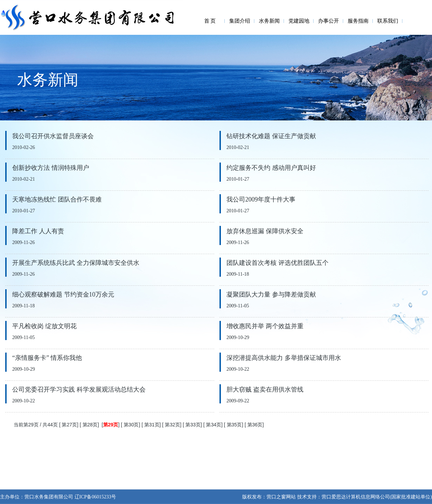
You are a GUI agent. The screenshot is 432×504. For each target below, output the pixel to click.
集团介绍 (240, 21)
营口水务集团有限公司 (49, 497)
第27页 (69, 425)
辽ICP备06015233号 (95, 497)
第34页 (214, 425)
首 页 (210, 21)
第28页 (90, 425)
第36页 (255, 425)
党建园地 (299, 21)
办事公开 (329, 21)
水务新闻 (269, 21)
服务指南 (358, 21)
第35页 (234, 425)
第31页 (152, 425)
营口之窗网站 (281, 497)
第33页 (193, 425)
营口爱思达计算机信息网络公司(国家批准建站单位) (377, 497)
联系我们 (388, 21)
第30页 (131, 425)
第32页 (172, 425)
